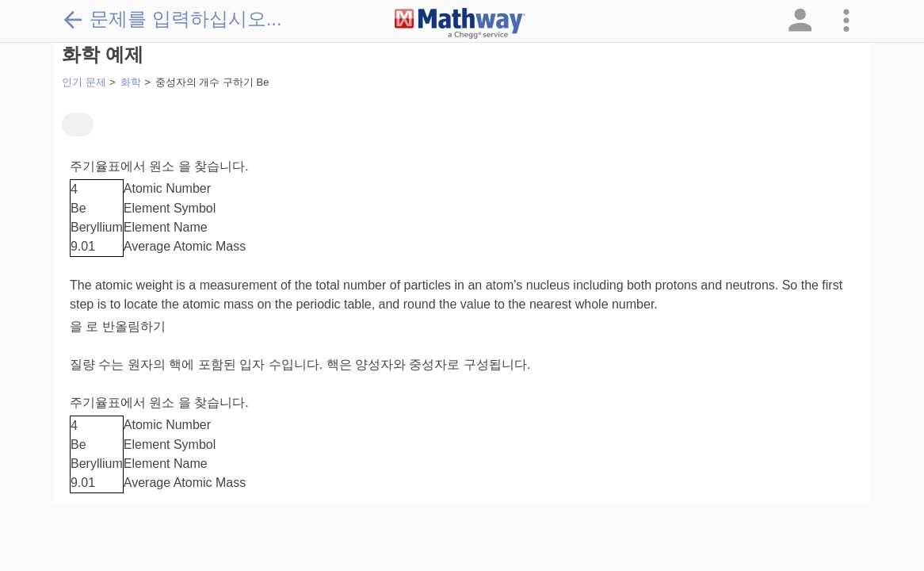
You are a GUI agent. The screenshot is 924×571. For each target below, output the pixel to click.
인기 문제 (84, 82)
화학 (131, 82)
